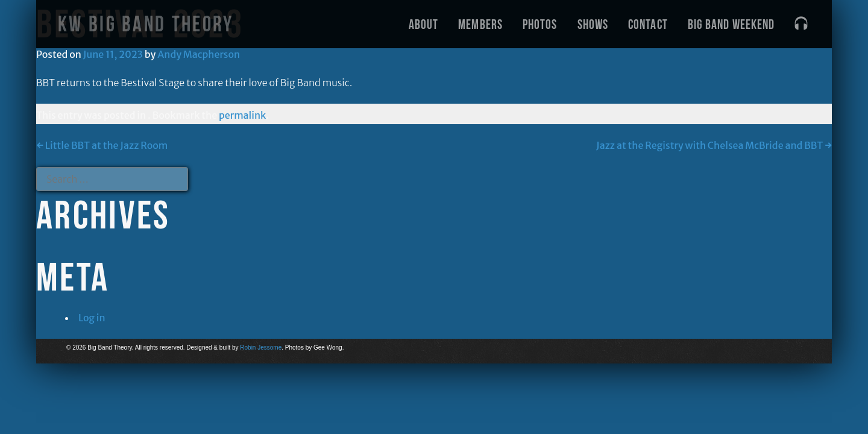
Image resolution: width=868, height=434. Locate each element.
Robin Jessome (261, 348)
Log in (92, 318)
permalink (242, 115)
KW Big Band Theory (146, 24)
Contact (648, 24)
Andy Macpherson (199, 54)
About (424, 24)
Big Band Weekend (731, 24)
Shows (593, 24)
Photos (540, 24)
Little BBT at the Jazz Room (102, 145)
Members (480, 24)
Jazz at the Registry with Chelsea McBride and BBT (714, 145)
